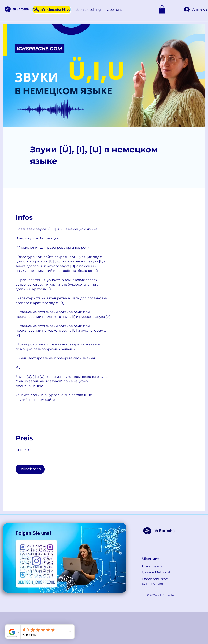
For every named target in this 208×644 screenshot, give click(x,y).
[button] (44, 10)
